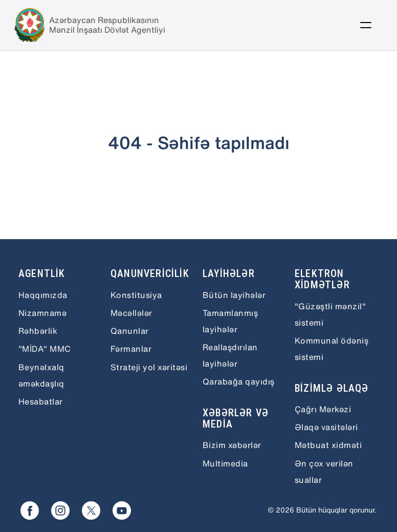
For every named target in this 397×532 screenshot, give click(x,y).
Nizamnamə (42, 313)
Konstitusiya (136, 295)
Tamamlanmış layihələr (230, 321)
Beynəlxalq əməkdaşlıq (41, 375)
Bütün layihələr (234, 295)
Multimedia (225, 463)
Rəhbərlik (38, 331)
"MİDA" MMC (45, 349)
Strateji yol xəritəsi (149, 367)
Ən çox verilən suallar (324, 472)
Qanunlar (130, 331)
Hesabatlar (41, 401)
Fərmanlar (131, 349)
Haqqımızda (43, 295)
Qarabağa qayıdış (239, 381)
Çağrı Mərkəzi (323, 409)
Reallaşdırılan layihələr (230, 355)
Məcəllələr (131, 313)
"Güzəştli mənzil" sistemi (330, 314)
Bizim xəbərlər (232, 445)
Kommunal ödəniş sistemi (332, 349)
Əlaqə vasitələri (326, 427)
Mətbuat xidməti (328, 445)
